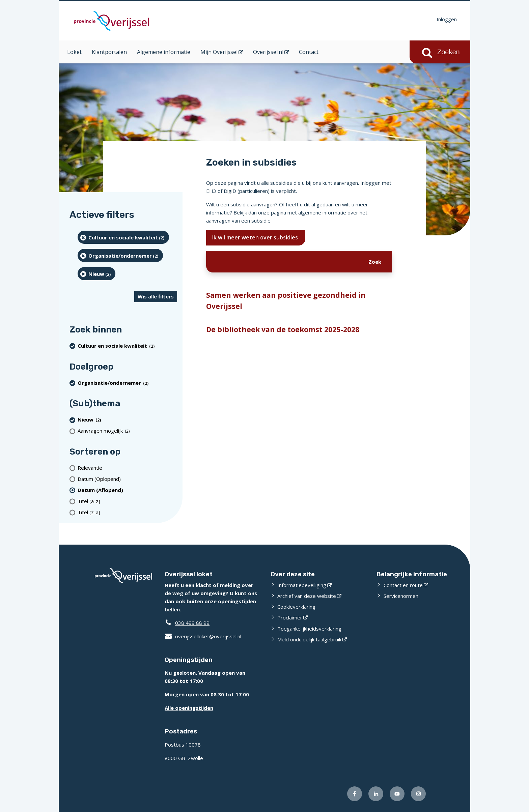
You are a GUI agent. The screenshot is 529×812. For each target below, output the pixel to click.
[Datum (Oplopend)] (127, 479)
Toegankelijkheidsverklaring (309, 629)
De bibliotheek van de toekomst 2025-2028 (283, 329)
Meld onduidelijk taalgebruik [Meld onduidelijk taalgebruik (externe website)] (309, 639)
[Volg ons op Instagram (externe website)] (418, 794)
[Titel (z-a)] (127, 512)
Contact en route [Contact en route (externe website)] (403, 585)
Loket (74, 52)
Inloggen (447, 19)
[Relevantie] (127, 468)
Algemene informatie (164, 52)
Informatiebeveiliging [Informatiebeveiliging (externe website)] (302, 585)
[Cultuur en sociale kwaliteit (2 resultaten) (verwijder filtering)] (123, 237)
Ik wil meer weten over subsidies (256, 237)
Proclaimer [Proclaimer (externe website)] (290, 617)
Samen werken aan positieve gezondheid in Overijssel (286, 301)
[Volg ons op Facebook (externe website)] (355, 794)
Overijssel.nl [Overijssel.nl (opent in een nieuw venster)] (268, 52)
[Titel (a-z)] (127, 501)
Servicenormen (401, 596)
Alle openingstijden (189, 708)
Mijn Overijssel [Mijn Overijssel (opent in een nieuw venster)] (219, 52)
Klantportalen (109, 52)
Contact (309, 52)
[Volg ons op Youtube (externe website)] (397, 794)
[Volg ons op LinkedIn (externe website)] (376, 794)
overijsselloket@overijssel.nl (203, 636)
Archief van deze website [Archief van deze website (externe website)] (307, 596)
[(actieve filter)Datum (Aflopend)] (127, 490)
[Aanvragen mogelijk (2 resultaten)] (127, 431)
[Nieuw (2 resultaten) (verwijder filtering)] (96, 274)
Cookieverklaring (296, 607)
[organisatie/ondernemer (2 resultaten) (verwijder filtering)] (120, 255)
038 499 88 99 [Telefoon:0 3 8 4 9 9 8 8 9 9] (192, 623)
